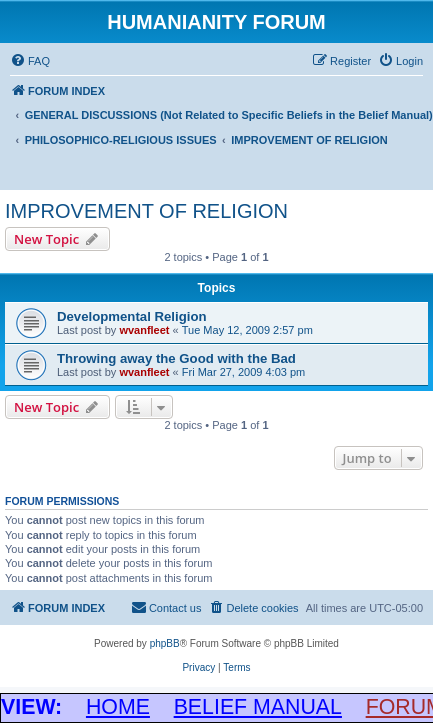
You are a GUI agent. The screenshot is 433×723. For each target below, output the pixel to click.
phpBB (165, 643)
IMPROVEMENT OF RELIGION (146, 211)
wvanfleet (144, 330)
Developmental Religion (132, 316)
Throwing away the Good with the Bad (176, 358)
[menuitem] (30, 61)
